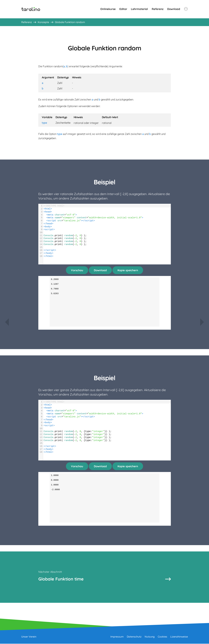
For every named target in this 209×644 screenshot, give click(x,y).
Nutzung (150, 637)
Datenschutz (134, 637)
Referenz (158, 9)
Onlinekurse (108, 9)
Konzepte (43, 22)
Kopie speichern (128, 270)
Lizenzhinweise (179, 637)
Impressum (117, 637)
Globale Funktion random (70, 22)
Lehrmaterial (139, 9)
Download (174, 9)
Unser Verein (29, 637)
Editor (123, 9)
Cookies (162, 637)
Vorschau (77, 270)
